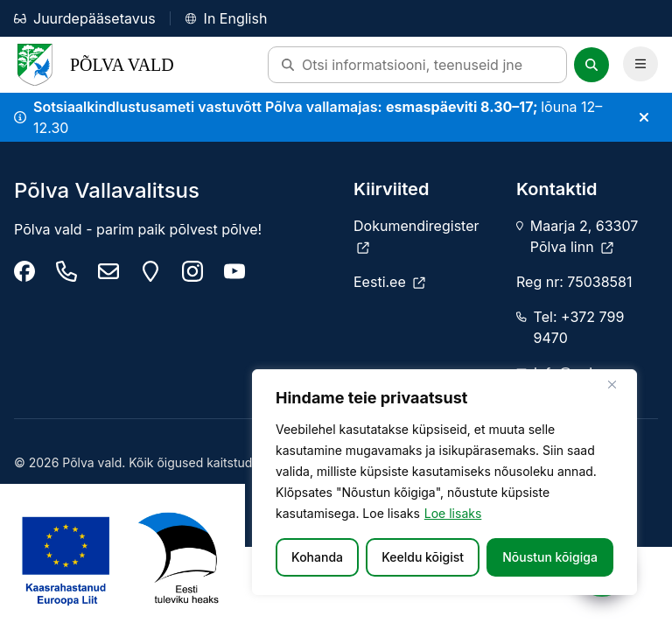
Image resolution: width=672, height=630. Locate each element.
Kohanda (317, 557)
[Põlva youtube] (234, 271)
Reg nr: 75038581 (574, 282)
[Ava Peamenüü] (640, 64)
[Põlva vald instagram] (192, 271)
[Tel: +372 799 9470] (66, 271)
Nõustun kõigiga (550, 557)
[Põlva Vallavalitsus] (24, 271)
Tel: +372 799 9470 (579, 327)
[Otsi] (591, 65)
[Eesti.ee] (389, 282)
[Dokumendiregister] (424, 236)
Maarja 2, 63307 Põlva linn (584, 236)
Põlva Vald (94, 65)
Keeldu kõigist (423, 557)
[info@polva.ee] (108, 271)
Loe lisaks (453, 513)
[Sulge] (619, 384)
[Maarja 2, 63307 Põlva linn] (150, 271)
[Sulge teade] (644, 117)
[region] (444, 482)
